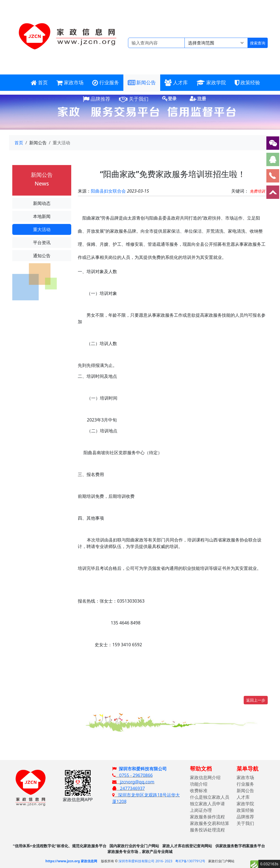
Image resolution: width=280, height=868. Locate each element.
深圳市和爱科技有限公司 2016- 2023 (145, 861)
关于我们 (245, 823)
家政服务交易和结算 (210, 823)
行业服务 (245, 784)
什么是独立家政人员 (210, 797)
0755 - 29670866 (132, 775)
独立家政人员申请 (207, 804)
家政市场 (245, 777)
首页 (19, 143)
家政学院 (245, 804)
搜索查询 (258, 43)
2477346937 (129, 788)
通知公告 (42, 256)
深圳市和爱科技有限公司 (143, 769)
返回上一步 (256, 700)
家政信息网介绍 (205, 777)
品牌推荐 (245, 817)
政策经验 (245, 810)
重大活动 (42, 229)
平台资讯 (42, 243)
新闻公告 (245, 791)
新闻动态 (42, 203)
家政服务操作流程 (207, 817)
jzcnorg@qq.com (133, 782)
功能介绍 (199, 784)
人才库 (243, 797)
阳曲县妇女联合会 (108, 191)
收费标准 (199, 791)
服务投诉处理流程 (207, 830)
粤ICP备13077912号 (190, 861)
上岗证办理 (201, 810)
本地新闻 (42, 216)
